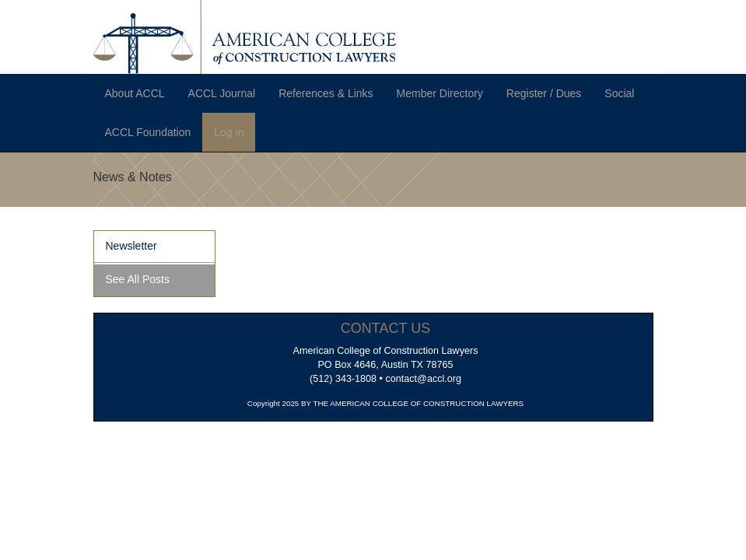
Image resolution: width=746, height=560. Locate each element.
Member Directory (440, 93)
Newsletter (131, 246)
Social (619, 93)
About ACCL (135, 93)
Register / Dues (544, 93)
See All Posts (138, 279)
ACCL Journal (222, 93)
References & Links (326, 93)
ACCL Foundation (148, 132)
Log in (229, 132)
